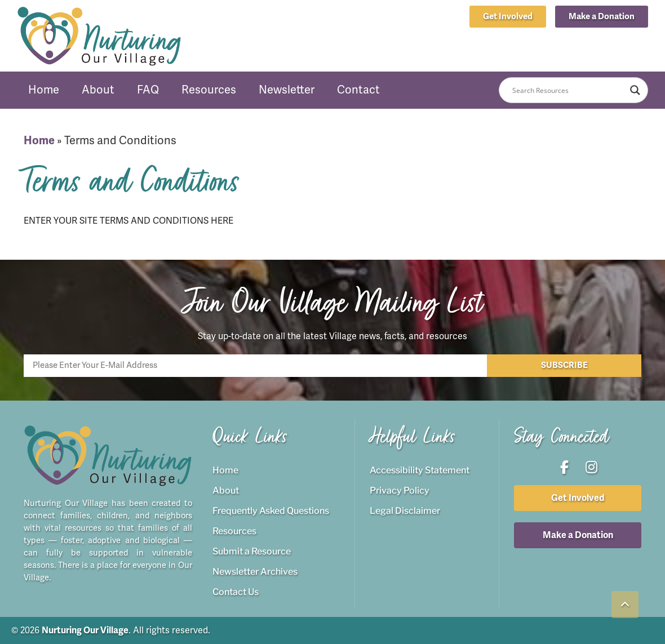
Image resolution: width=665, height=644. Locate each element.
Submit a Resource (252, 551)
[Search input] (568, 90)
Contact (358, 90)
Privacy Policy (400, 490)
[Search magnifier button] (635, 90)
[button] (602, 17)
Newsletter (287, 90)
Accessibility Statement (420, 470)
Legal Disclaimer (405, 511)
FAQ (148, 90)
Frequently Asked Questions (271, 511)
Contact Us (236, 592)
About (98, 90)
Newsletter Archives (255, 572)
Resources (209, 90)
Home (44, 90)
